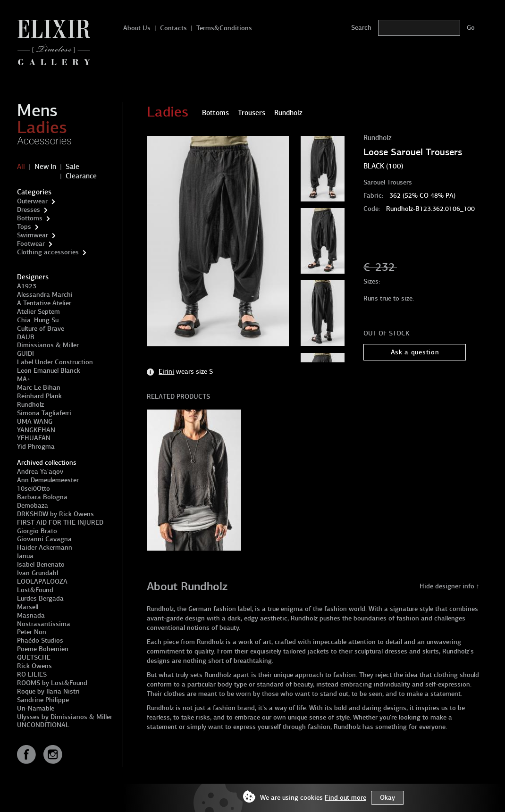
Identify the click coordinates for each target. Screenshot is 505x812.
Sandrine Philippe (43, 700)
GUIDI (25, 354)
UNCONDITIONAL (43, 725)
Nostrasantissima (44, 624)
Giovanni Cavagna (44, 539)
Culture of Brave (41, 329)
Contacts (173, 28)
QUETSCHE (34, 657)
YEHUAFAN (34, 438)
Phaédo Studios (40, 640)
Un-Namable (36, 708)
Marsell (28, 607)
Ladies (42, 127)
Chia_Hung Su (38, 320)
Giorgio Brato (37, 531)
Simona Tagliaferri (44, 413)
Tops (24, 227)
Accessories (44, 141)
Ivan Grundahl (38, 573)
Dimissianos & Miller (48, 345)
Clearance (81, 176)
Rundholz (30, 405)
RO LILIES (32, 674)
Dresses (29, 210)
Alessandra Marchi (45, 295)
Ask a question (415, 352)
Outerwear (32, 201)
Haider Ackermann (45, 548)
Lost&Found (35, 590)
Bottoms (30, 218)
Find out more (345, 798)
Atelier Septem (38, 312)
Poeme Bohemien (43, 649)
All (21, 167)
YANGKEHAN (36, 430)
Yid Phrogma (36, 447)
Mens (37, 110)
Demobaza (33, 506)
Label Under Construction (55, 362)
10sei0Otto (34, 489)
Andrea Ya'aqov (40, 472)
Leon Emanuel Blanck (49, 371)
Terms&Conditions (224, 28)
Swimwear (33, 235)
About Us (137, 28)
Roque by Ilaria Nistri (48, 691)
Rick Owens (34, 666)
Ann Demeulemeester (48, 480)
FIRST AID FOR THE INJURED (60, 523)
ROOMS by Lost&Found (52, 683)
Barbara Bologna (42, 497)
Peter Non (32, 632)
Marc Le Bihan (39, 388)
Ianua (25, 556)
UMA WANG (35, 422)
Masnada (31, 615)
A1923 (27, 286)
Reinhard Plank (39, 396)
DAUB (26, 337)
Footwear (31, 244)
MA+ (24, 379)
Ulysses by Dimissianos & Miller (65, 717)
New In (45, 167)
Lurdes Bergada (40, 599)
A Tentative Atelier (44, 303)
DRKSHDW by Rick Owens (55, 514)
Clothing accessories (48, 252)
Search (361, 28)
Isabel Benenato (41, 565)
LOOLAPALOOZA (42, 582)
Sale (72, 167)
